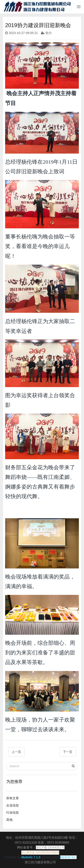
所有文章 (13, 798)
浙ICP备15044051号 (50, 847)
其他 (9, 820)
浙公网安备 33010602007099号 (40, 853)
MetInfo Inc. (68, 857)
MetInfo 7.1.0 (31, 857)
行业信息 (13, 812)
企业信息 (13, 805)
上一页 (16, 752)
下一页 (68, 752)
